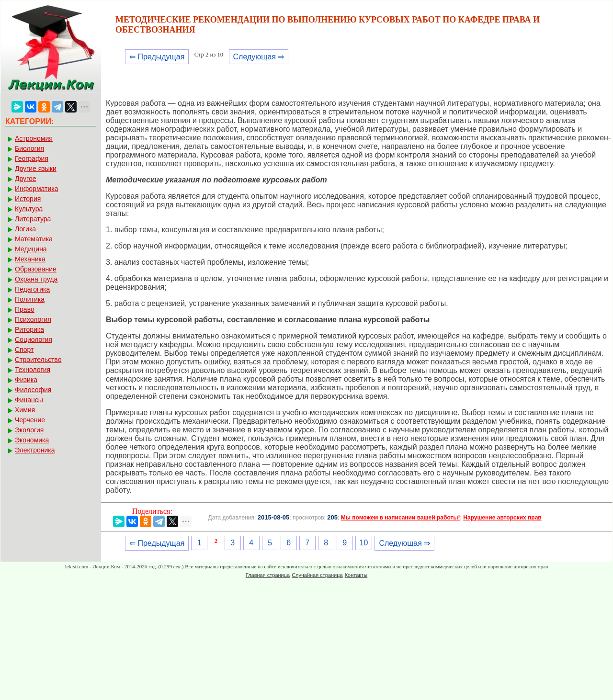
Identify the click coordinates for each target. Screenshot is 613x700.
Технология (33, 370)
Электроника (35, 450)
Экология (29, 430)
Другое (25, 179)
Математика (34, 239)
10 (364, 543)
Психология (33, 319)
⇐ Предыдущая (157, 57)
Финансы (29, 400)
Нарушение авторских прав (502, 518)
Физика (26, 380)
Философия (33, 390)
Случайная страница (317, 575)
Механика (30, 259)
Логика (25, 229)
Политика (30, 299)
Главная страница (268, 575)
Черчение (30, 420)
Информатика (36, 189)
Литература (33, 219)
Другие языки (36, 169)
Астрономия (34, 138)
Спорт (24, 350)
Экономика (32, 440)
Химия (25, 410)
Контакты (356, 575)
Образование (36, 269)
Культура (29, 209)
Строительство (38, 360)
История (28, 199)
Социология (34, 339)
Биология (29, 148)
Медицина (31, 249)
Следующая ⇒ (259, 57)
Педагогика (32, 289)
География (32, 158)
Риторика (29, 329)
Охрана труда (36, 279)
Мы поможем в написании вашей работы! (401, 518)
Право (25, 309)
